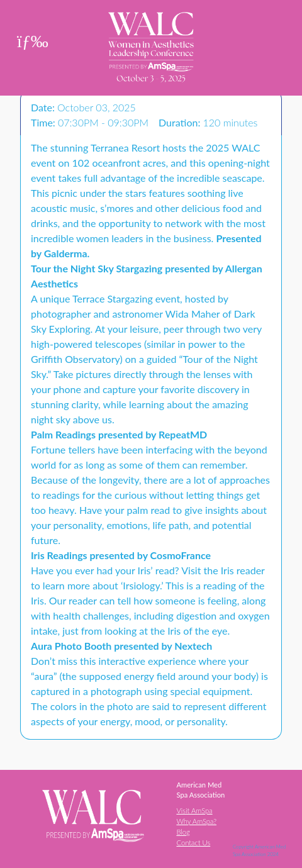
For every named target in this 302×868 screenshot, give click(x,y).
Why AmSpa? (196, 821)
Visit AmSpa (194, 810)
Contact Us (193, 843)
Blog (183, 832)
